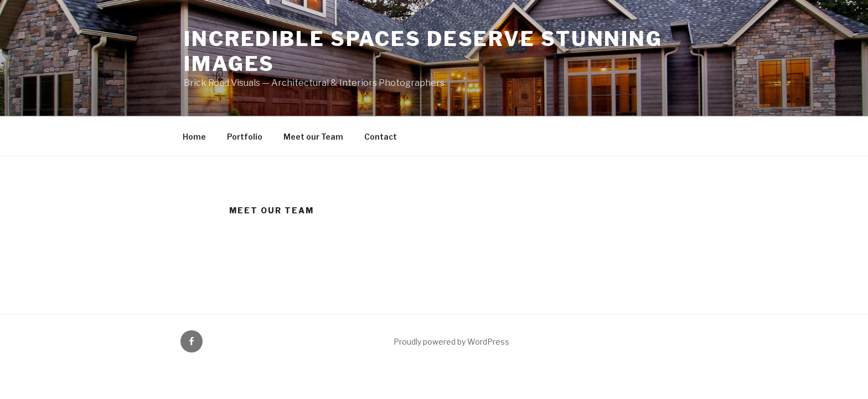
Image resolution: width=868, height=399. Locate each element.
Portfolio (245, 137)
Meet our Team (313, 137)
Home (194, 137)
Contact (381, 137)
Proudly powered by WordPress (451, 342)
